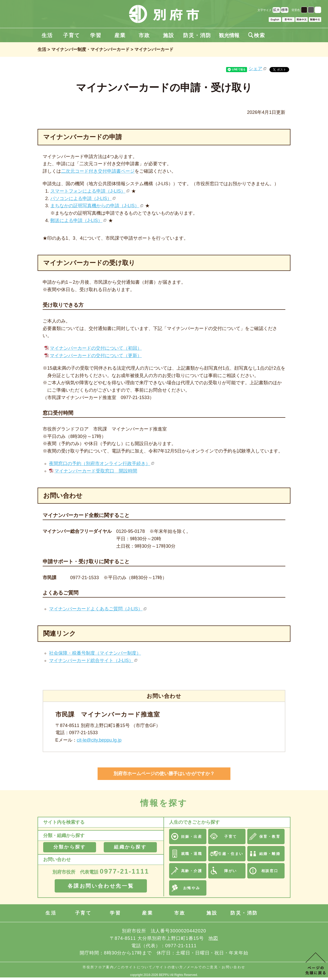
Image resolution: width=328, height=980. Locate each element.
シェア (255, 69)
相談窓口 (270, 871)
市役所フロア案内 (98, 967)
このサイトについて (135, 967)
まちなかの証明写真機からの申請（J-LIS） (95, 206)
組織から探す (130, 847)
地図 (213, 938)
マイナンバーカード (154, 49)
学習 (96, 35)
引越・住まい (231, 854)
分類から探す (70, 847)
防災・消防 (197, 35)
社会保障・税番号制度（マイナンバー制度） (95, 653)
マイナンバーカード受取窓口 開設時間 (96, 471)
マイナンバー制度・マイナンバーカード (90, 49)
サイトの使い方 (169, 967)
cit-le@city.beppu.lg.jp (99, 740)
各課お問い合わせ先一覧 (101, 886)
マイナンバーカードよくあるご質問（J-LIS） (96, 609)
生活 (47, 35)
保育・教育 (270, 836)
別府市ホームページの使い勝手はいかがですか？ (164, 774)
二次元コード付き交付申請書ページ (98, 171)
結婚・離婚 (270, 854)
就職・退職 (192, 854)
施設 (169, 35)
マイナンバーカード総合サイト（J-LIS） (91, 660)
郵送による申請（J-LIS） (76, 221)
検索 (257, 35)
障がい (231, 871)
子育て (72, 35)
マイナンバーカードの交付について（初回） (96, 348)
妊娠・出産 (192, 836)
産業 (120, 35)
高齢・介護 (192, 871)
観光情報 (229, 35)
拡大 (276, 10)
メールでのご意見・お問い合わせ (216, 967)
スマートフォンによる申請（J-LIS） (88, 191)
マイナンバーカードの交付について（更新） (96, 356)
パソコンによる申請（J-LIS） (81, 199)
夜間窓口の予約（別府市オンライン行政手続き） (100, 464)
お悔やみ (192, 888)
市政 (144, 35)
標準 (285, 10)
